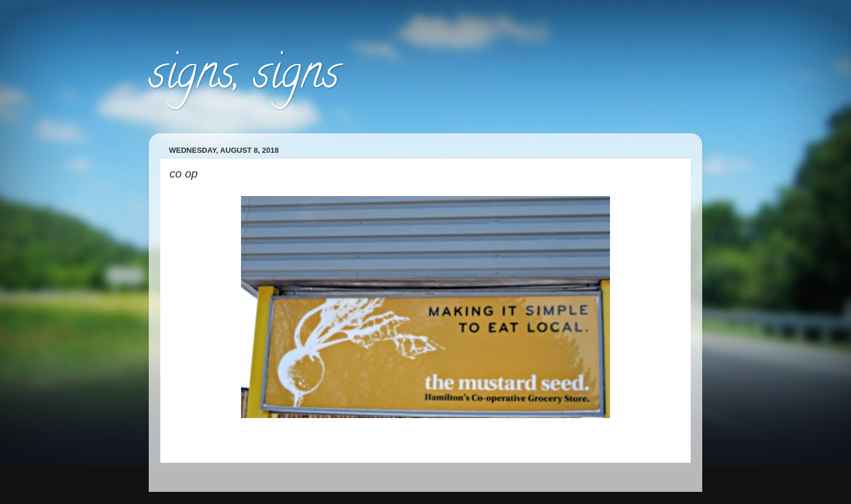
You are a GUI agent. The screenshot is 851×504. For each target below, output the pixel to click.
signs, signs (244, 77)
